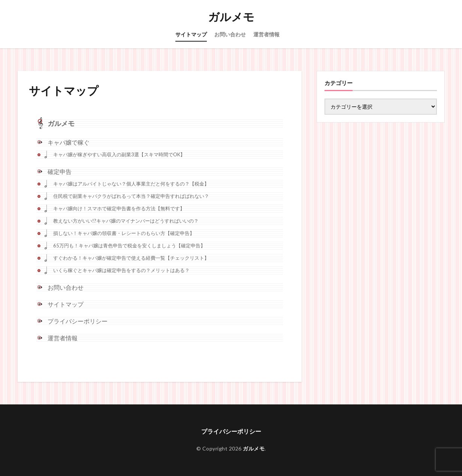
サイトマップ (191, 34)
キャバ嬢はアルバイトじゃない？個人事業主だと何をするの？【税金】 (131, 184)
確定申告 (60, 171)
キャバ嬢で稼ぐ (69, 142)
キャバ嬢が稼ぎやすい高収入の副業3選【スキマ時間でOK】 (119, 154)
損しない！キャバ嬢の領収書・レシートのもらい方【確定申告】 (124, 233)
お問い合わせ (230, 34)
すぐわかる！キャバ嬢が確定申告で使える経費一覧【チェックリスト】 (131, 258)
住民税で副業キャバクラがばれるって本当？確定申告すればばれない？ (131, 196)
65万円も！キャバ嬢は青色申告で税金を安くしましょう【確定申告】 (129, 245)
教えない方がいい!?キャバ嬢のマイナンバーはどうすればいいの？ (126, 221)
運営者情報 (266, 34)
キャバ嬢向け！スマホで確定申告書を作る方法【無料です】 (119, 208)
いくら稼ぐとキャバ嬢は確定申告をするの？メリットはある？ (121, 270)
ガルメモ (231, 17)
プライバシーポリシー (78, 321)
